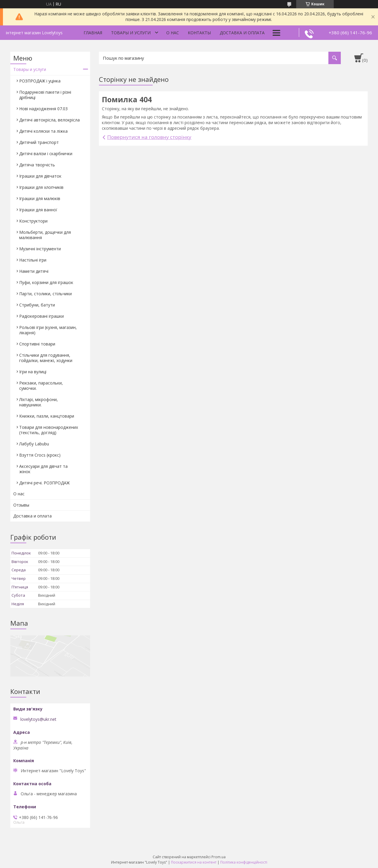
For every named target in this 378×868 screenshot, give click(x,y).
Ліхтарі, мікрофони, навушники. (39, 402)
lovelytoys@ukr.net (38, 719)
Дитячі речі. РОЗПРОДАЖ (44, 483)
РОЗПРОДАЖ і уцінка (40, 81)
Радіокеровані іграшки (41, 316)
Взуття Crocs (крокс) (40, 455)
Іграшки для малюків (40, 198)
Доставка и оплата (242, 33)
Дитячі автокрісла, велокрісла (49, 120)
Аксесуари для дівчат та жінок (43, 469)
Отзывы (21, 505)
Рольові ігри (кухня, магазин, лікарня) (48, 330)
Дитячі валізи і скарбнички (46, 154)
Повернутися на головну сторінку (149, 137)
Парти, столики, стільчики (45, 294)
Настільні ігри (33, 260)
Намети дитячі (34, 271)
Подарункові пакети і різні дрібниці (45, 95)
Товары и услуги (131, 33)
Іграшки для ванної (38, 210)
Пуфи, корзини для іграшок (46, 282)
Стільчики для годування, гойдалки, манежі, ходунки (46, 358)
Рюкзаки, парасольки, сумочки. (41, 386)
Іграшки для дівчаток (40, 176)
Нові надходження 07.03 (43, 109)
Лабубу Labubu (34, 444)
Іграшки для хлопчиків (41, 187)
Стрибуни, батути (37, 305)
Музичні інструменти (40, 249)
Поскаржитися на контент (194, 862)
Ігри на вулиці (33, 372)
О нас (173, 33)
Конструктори (33, 221)
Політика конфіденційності (244, 862)
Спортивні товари (37, 344)
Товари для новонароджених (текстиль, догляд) (49, 430)
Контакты (199, 33)
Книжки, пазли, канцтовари (47, 416)
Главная (93, 33)
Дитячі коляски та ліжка (43, 131)
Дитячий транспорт (39, 142)
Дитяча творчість (37, 165)
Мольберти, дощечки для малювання (45, 235)
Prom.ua (219, 857)
